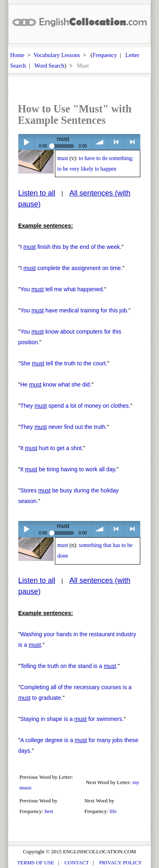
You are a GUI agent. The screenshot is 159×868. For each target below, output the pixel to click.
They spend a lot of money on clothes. (75, 406)
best (49, 811)
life (113, 811)
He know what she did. (56, 385)
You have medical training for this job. (74, 310)
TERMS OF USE (36, 863)
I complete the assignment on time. (71, 268)
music (26, 788)
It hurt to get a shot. (52, 448)
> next (132, 142)
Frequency (105, 55)
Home (17, 55)
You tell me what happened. (62, 289)
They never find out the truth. (64, 427)
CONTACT (76, 863)
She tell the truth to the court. (64, 363)
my (136, 782)
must (63, 158)
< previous (116, 142)
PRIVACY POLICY (121, 863)
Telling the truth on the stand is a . (69, 666)
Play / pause (26, 142)
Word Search (49, 66)
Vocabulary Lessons (57, 55)
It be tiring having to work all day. (69, 469)
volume (100, 142)
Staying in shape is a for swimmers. (72, 719)
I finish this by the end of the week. (71, 247)
